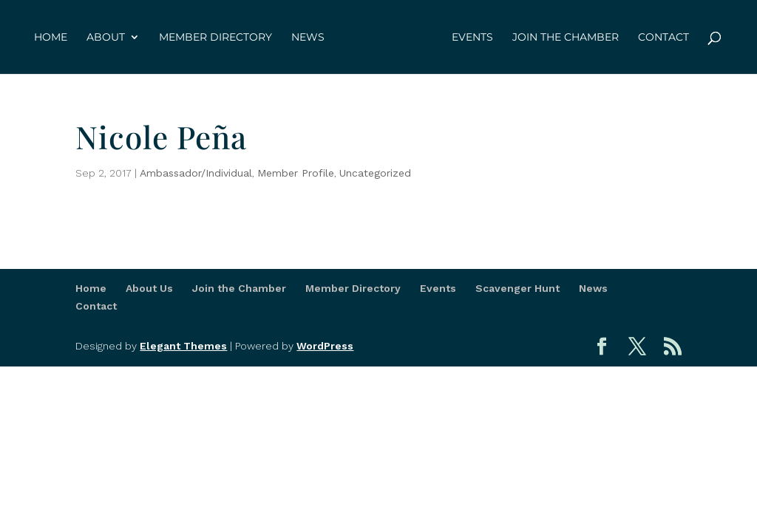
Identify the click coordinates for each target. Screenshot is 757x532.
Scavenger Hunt (517, 288)
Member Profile (296, 173)
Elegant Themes (183, 346)
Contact (663, 38)
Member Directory (215, 38)
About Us (149, 288)
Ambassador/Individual (196, 173)
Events (472, 38)
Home (51, 38)
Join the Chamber (566, 38)
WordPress (325, 346)
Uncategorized (375, 173)
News (308, 38)
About (106, 38)
